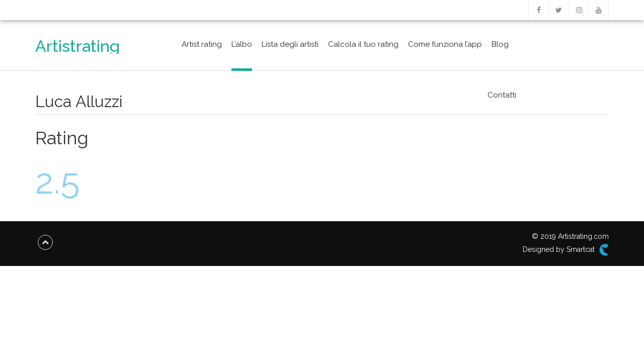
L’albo (242, 44)
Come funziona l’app (445, 44)
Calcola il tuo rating (363, 44)
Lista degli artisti (290, 44)
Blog (500, 44)
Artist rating (202, 44)
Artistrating (77, 46)
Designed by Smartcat (566, 250)
